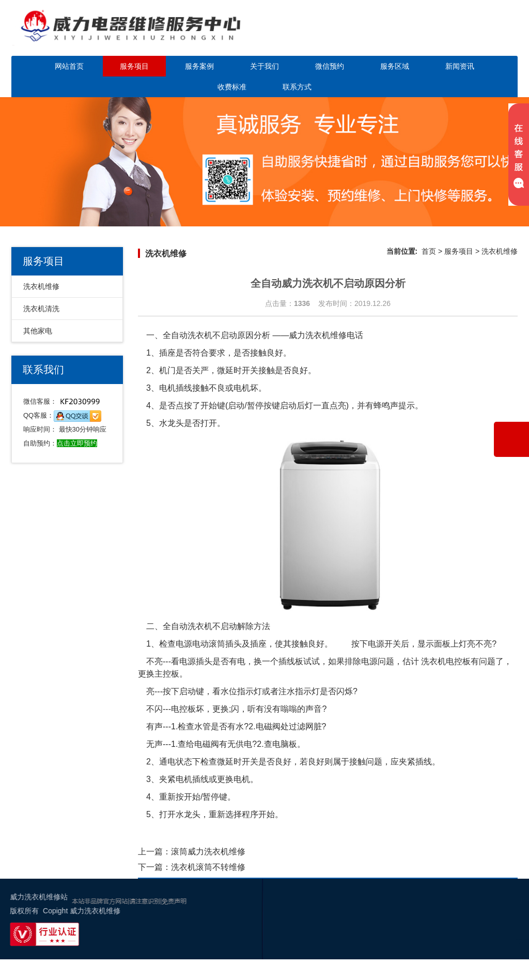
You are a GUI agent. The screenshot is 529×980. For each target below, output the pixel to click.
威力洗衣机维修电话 (326, 335)
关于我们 (264, 66)
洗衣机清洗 (41, 309)
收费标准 (232, 87)
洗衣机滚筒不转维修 (208, 867)
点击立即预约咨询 (458, 35)
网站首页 (69, 66)
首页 (429, 251)
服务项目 (134, 66)
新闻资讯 (460, 66)
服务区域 (395, 66)
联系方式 (297, 87)
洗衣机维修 (41, 286)
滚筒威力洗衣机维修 (208, 852)
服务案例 (199, 66)
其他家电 (38, 331)
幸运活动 (507, 941)
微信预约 (330, 66)
